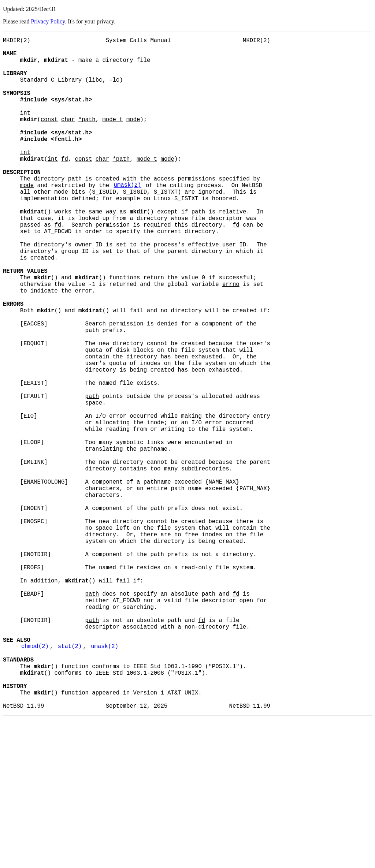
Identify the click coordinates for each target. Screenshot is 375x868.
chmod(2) (35, 782)
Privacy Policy (48, 21)
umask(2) (128, 219)
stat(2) (70, 782)
